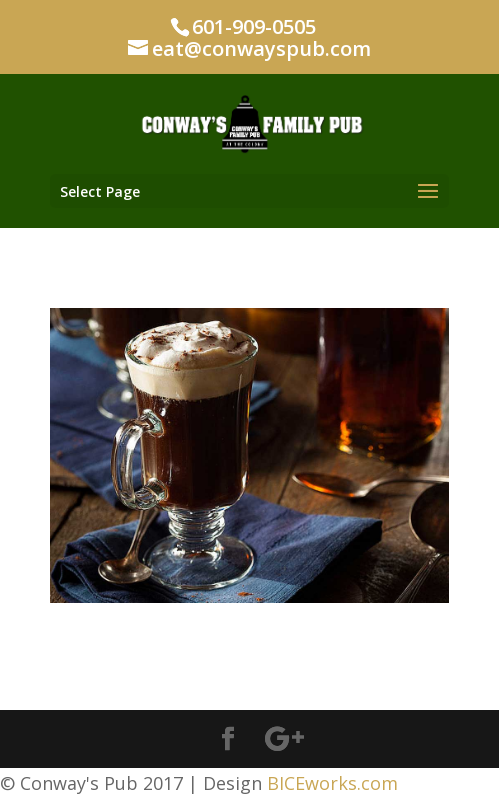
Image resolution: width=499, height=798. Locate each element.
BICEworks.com (332, 783)
